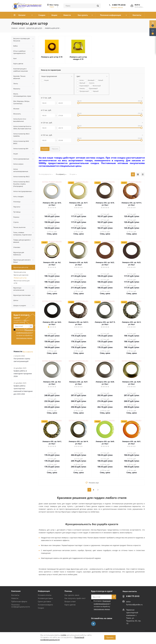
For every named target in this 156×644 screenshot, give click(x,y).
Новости (15, 598)
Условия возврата (45, 605)
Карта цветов (70, 605)
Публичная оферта (19, 601)
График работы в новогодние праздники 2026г (23, 374)
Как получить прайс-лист (75, 598)
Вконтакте (93, 624)
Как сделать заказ (72, 595)
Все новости (28, 352)
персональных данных (24, 338)
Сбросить (55, 149)
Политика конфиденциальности (21, 606)
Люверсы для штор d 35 (52, 57)
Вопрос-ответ (70, 601)
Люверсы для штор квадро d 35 (78, 58)
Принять (110, 637)
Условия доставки (45, 598)
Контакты (15, 595)
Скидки (41, 608)
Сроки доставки (44, 601)
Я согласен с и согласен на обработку (25, 334)
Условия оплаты (45, 595)
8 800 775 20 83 (119, 5)
